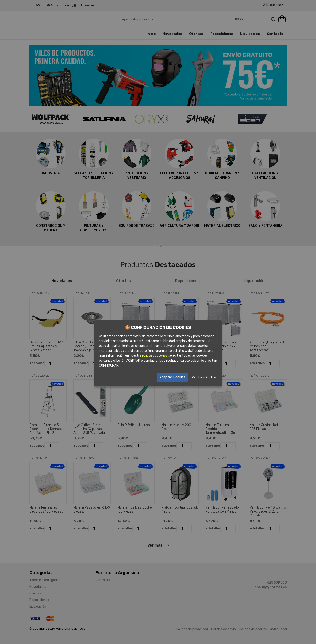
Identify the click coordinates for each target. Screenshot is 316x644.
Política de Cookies (155, 356)
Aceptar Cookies (172, 377)
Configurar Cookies (204, 378)
